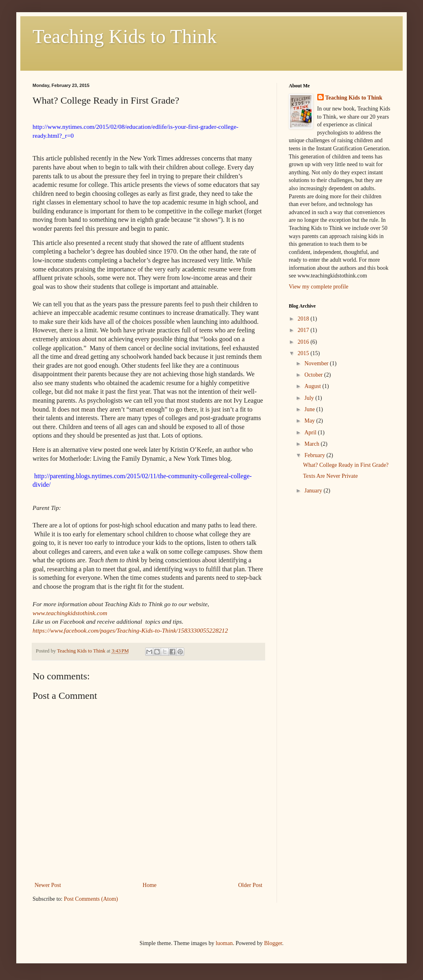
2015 (304, 353)
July (310, 398)
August (313, 386)
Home (150, 885)
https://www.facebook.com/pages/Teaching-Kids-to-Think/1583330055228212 (130, 630)
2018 (304, 319)
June (310, 409)
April (311, 433)
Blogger (273, 943)
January (314, 491)
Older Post (251, 885)
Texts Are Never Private (330, 476)
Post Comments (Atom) (91, 899)
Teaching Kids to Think (125, 36)
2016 (304, 342)
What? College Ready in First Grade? (346, 465)
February (315, 455)
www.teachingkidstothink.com (70, 613)
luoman (224, 943)
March (312, 444)
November (317, 363)
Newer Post (48, 885)
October (314, 375)
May (310, 421)
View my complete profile (319, 287)
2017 (304, 330)
